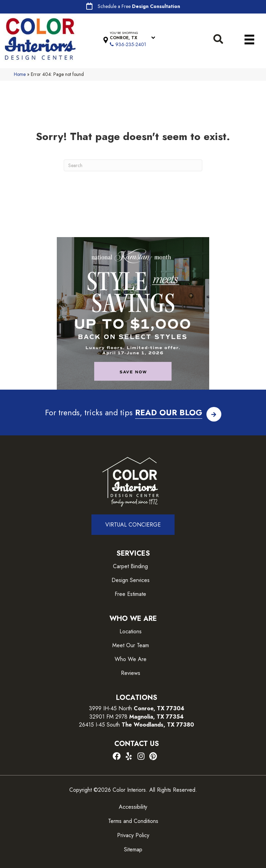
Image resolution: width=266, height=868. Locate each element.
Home (20, 74)
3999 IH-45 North (110, 708)
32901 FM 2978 (136, 717)
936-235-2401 (131, 44)
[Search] (133, 165)
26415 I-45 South (136, 725)
